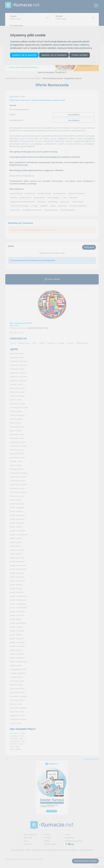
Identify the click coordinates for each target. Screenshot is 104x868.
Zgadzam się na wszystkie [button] (25, 55)
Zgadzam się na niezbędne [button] (55, 55)
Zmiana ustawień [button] (81, 55)
